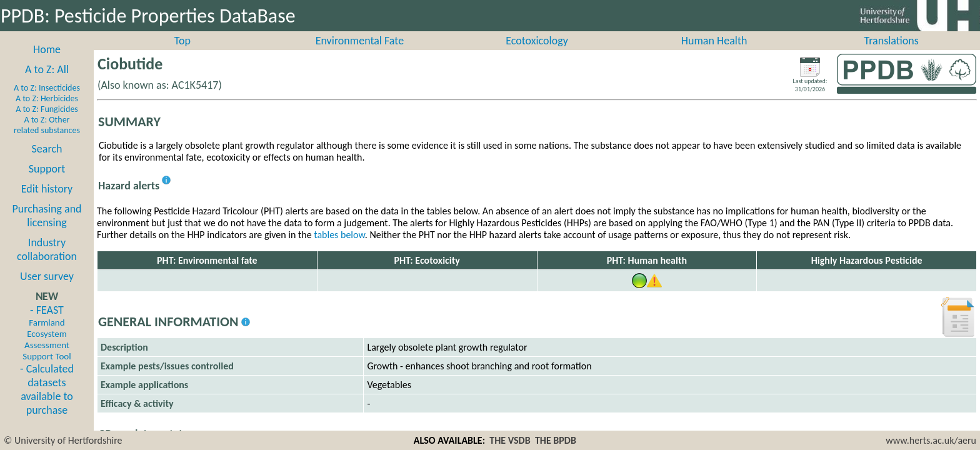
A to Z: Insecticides (47, 102)
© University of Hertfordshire (63, 440)
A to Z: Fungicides (47, 123)
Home (47, 63)
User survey (47, 290)
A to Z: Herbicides (47, 112)
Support (47, 182)
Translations (892, 54)
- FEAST (47, 346)
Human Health (714, 54)
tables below (339, 248)
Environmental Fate (360, 54)
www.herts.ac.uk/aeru (931, 440)
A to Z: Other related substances (47, 139)
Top (182, 54)
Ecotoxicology (537, 54)
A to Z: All (47, 83)
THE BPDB (556, 440)
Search (47, 162)
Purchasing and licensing (47, 229)
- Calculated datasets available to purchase (47, 403)
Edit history (47, 202)
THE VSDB (510, 440)
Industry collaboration (47, 263)
